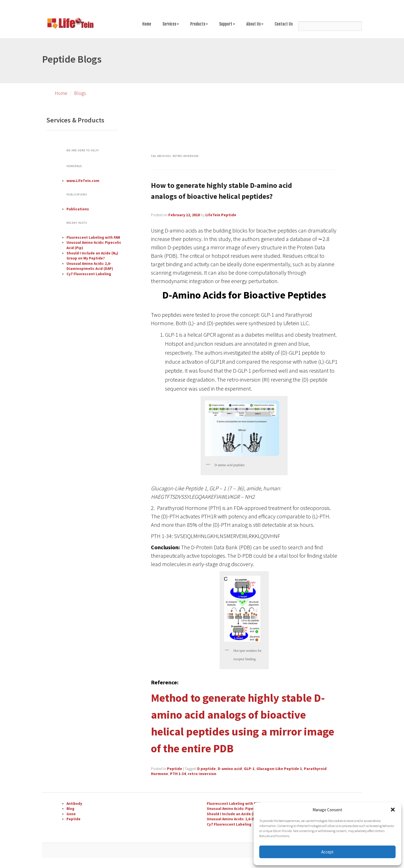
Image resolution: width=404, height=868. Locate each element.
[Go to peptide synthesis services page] (70, 24)
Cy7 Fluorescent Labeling (89, 274)
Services (171, 24)
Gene (71, 814)
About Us (255, 24)
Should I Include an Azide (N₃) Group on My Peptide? (92, 256)
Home (147, 24)
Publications (78, 209)
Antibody (74, 804)
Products (199, 24)
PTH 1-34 (178, 774)
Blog (70, 809)
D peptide (206, 769)
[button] (393, 810)
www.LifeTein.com (83, 181)
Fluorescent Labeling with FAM (93, 237)
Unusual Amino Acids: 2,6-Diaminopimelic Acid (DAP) (90, 266)
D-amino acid (230, 769)
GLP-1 (249, 769)
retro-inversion (202, 774)
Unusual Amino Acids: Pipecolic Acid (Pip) (243, 809)
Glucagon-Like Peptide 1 (279, 769)
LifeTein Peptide (221, 215)
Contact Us (284, 24)
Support (227, 24)
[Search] (330, 26)
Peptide (175, 769)
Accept (327, 852)
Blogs (80, 93)
